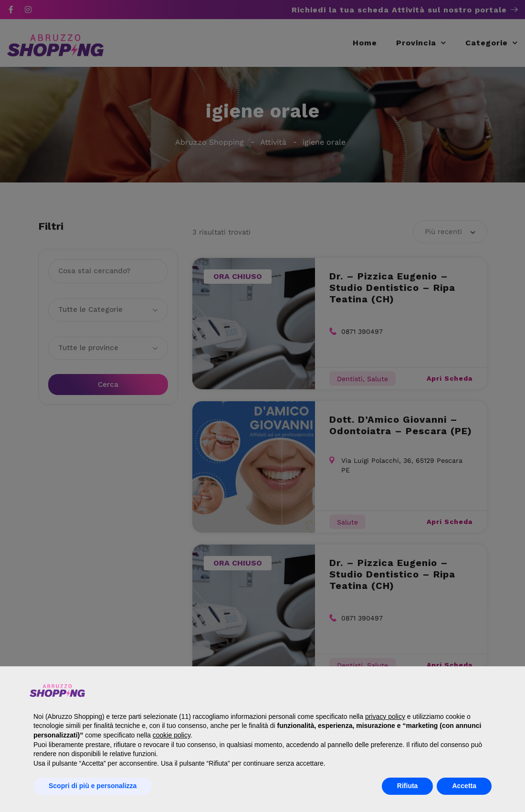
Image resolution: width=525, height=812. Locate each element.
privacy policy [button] (385, 716)
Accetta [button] (464, 786)
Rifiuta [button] (408, 786)
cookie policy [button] (172, 735)
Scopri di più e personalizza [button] (93, 786)
